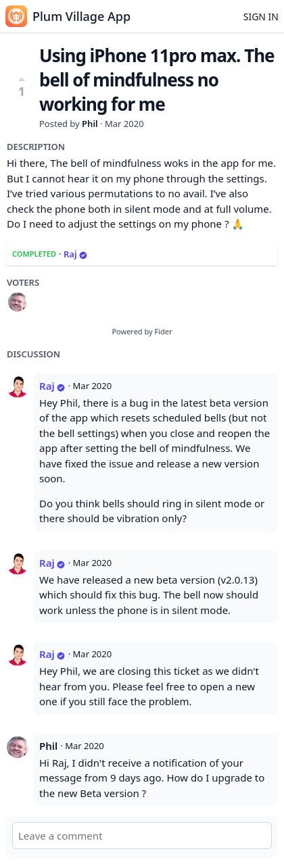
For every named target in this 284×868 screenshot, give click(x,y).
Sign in (261, 17)
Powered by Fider (142, 331)
